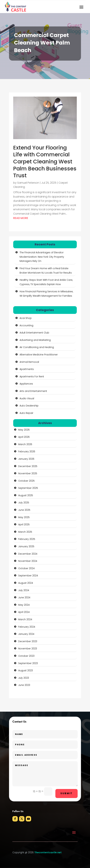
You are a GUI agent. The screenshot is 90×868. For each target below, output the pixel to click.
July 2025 (24, 503)
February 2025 (27, 539)
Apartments (27, 369)
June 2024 (24, 597)
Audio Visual (27, 398)
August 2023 (26, 670)
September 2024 (28, 576)
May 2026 (24, 430)
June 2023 (24, 685)
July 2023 (24, 678)
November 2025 (28, 473)
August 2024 (26, 583)
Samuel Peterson (28, 183)
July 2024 (24, 590)
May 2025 (24, 517)
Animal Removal (29, 362)
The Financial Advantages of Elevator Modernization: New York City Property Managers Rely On (42, 257)
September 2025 (28, 488)
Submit (66, 793)
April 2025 (24, 524)
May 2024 (24, 605)
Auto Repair (26, 413)
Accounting (26, 325)
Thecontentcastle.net (48, 852)
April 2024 (24, 612)
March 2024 (25, 619)
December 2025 (28, 466)
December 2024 (28, 554)
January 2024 (26, 634)
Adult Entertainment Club (34, 333)
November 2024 (28, 561)
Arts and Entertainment (33, 391)
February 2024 (27, 627)
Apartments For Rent (32, 376)
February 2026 (27, 451)
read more (21, 218)
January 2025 (26, 546)
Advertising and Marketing (35, 340)
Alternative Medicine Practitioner (39, 355)
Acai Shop (26, 318)
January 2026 (26, 459)
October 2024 (26, 568)
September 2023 (28, 663)
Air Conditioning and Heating (37, 347)
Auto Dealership (29, 406)
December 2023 (28, 641)
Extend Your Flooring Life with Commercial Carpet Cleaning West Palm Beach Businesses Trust (45, 161)
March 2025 (25, 532)
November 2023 (28, 649)
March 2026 (25, 444)
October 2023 (26, 656)
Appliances (26, 384)
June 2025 (24, 510)
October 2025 (26, 481)
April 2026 (24, 437)
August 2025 (26, 495)
